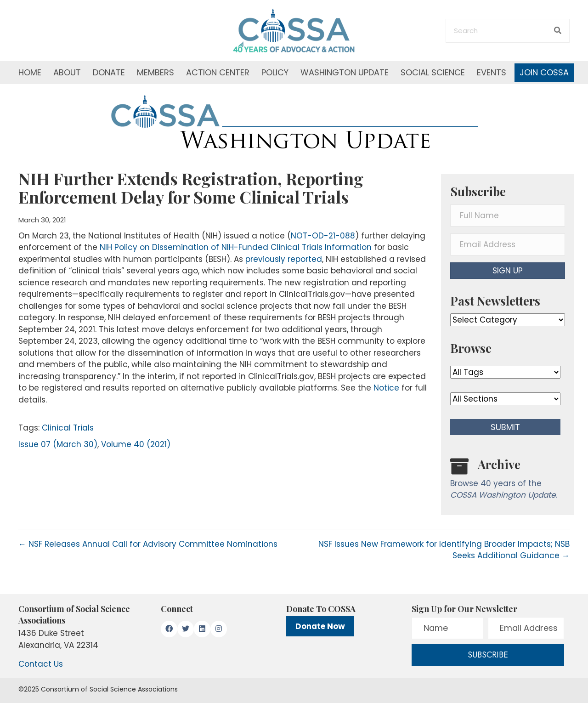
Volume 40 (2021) (136, 444)
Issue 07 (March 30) (58, 444)
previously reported (284, 259)
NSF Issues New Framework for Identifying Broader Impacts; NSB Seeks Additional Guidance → (444, 550)
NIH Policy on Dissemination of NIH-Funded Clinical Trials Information (236, 247)
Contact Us (41, 664)
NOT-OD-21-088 (323, 236)
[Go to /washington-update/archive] (508, 481)
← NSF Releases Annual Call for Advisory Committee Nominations (148, 544)
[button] (508, 271)
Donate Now (320, 626)
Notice (386, 388)
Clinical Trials (68, 428)
